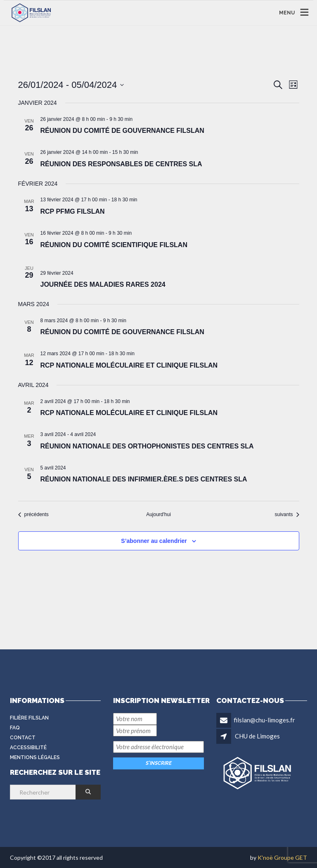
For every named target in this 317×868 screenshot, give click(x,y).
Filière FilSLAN (29, 718)
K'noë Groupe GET (282, 857)
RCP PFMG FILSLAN (73, 211)
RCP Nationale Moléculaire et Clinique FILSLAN (129, 365)
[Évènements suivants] (287, 515)
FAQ (15, 728)
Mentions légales (35, 757)
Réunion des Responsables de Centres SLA (121, 164)
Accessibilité (28, 748)
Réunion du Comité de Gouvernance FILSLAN (122, 131)
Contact (23, 738)
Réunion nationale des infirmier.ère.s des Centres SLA (144, 479)
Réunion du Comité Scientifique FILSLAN (114, 245)
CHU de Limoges (257, 736)
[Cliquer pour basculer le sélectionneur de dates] (71, 85)
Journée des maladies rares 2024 (103, 284)
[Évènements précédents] (33, 515)
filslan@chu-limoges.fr (264, 720)
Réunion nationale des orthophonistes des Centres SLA (147, 446)
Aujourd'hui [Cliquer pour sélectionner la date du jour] (158, 514)
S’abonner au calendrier (154, 541)
